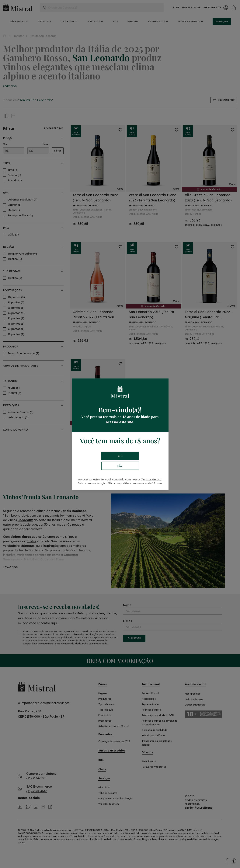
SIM (120, 456)
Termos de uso (151, 479)
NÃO (120, 466)
